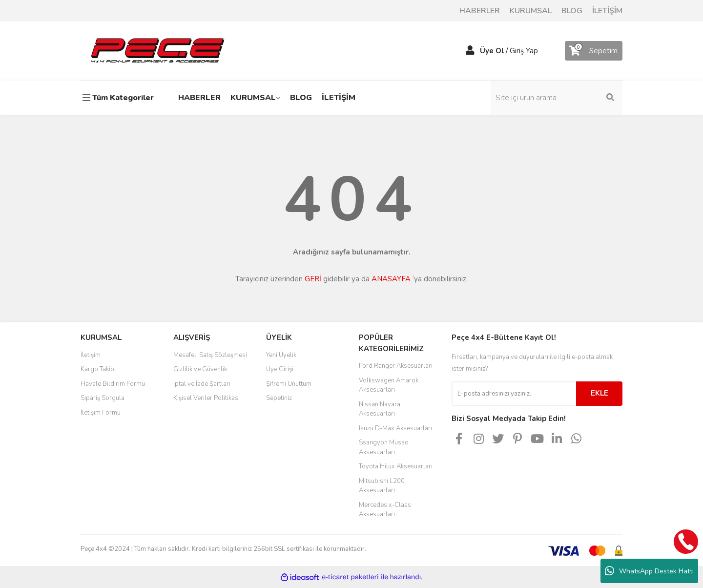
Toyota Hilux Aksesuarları (396, 466)
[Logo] (157, 50)
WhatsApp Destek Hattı (649, 571)
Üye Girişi (280, 369)
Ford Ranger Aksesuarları (396, 366)
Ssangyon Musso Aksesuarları (384, 447)
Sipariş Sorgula (103, 398)
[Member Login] (470, 51)
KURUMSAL (531, 11)
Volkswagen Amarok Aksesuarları (389, 385)
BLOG (572, 11)
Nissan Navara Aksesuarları (380, 409)
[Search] (557, 98)
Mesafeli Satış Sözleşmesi (210, 355)
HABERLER (480, 11)
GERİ (313, 279)
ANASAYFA (391, 279)
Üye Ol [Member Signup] (492, 51)
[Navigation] (120, 98)
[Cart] (594, 51)
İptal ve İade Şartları (202, 384)
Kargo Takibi (98, 369)
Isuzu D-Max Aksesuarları (395, 428)
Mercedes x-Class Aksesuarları (385, 510)
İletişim (91, 355)
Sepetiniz (279, 398)
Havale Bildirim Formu (113, 384)
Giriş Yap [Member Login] (524, 51)
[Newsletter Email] (514, 394)
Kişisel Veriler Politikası (207, 398)
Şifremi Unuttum (289, 384)
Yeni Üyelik (281, 355)
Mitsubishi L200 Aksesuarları (382, 486)
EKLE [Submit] (600, 393)
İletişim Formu (101, 413)
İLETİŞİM (607, 11)
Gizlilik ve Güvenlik (200, 369)
